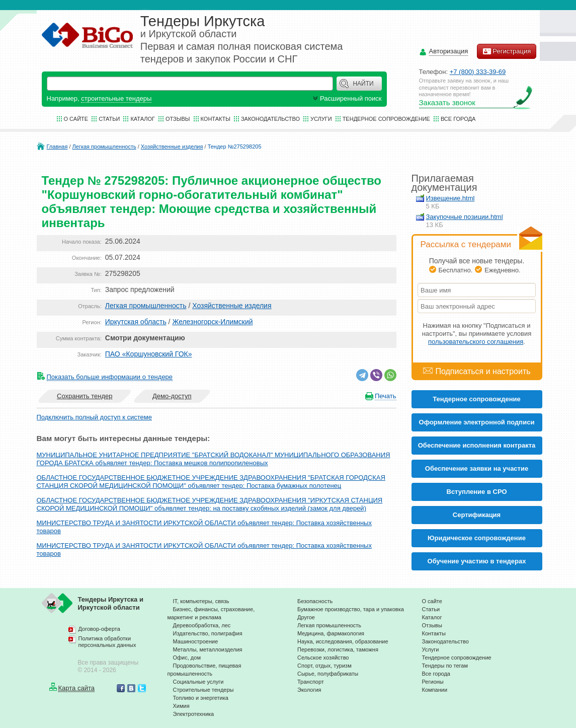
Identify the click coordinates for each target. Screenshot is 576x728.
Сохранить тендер (85, 396)
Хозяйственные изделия (172, 147)
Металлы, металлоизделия (208, 649)
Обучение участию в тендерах (477, 561)
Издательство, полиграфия (208, 633)
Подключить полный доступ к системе (94, 417)
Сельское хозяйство (323, 658)
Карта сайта (76, 688)
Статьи (109, 119)
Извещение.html (450, 198)
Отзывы (178, 119)
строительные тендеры (116, 98)
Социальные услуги (198, 682)
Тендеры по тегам (445, 666)
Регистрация (507, 51)
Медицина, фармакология (331, 633)
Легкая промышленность (104, 147)
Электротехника (194, 714)
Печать (386, 396)
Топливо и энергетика (201, 698)
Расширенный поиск (346, 98)
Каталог (143, 119)
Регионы (433, 682)
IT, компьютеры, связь (201, 601)
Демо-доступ (172, 396)
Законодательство (270, 119)
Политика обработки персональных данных (107, 642)
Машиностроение (196, 641)
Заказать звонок (447, 102)
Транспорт (311, 682)
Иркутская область (136, 322)
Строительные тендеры (203, 690)
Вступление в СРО (477, 492)
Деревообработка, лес (202, 625)
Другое (306, 617)
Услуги (321, 119)
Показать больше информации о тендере (110, 377)
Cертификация (477, 515)
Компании (435, 690)
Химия (181, 706)
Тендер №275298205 (235, 147)
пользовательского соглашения (476, 342)
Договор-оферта (99, 629)
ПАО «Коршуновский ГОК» (149, 354)
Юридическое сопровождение (477, 538)
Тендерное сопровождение (386, 119)
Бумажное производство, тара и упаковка (351, 609)
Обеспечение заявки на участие (477, 468)
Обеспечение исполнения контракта (477, 445)
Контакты (216, 119)
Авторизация (449, 52)
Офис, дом (187, 658)
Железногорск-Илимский (212, 322)
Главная (57, 147)
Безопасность (315, 601)
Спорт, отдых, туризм (324, 666)
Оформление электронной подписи (477, 422)
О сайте (76, 119)
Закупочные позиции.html (465, 217)
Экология (309, 690)
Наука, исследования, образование (343, 641)
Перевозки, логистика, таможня (338, 649)
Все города (458, 119)
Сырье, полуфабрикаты (328, 674)
